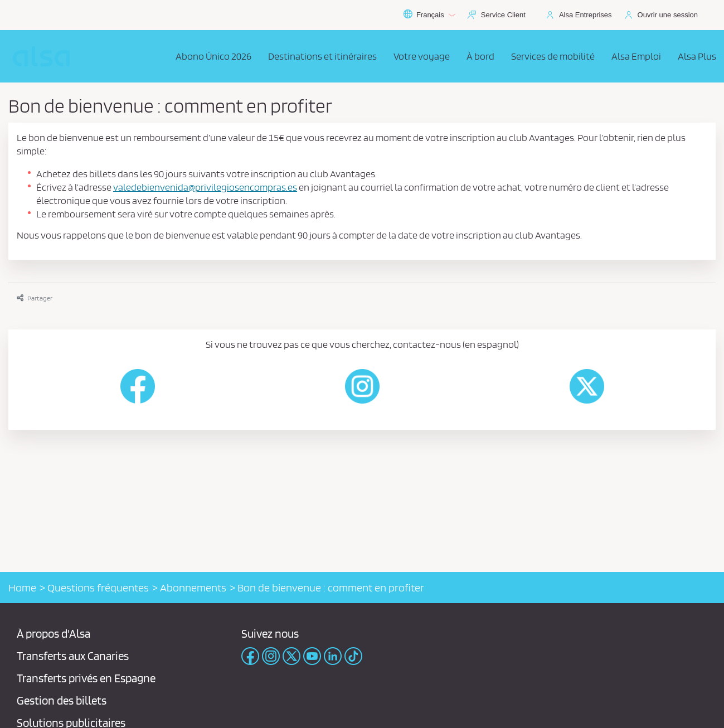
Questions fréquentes (98, 588)
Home (22, 588)
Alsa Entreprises (585, 15)
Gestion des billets (62, 700)
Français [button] (429, 15)
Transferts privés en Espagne (86, 678)
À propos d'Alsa (54, 634)
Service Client (503, 15)
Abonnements (193, 588)
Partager (35, 298)
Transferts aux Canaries (73, 656)
